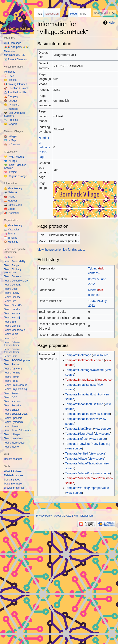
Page (39, 14)
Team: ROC (11, 397)
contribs (93, 273)
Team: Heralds (12, 309)
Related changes (13, 475)
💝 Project (11, 172)
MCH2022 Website (15, 55)
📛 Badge (10, 209)
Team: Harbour (12, 402)
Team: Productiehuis (15, 385)
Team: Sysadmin (13, 422)
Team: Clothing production (12, 271)
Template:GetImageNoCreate (84, 370)
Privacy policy (44, 516)
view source (101, 355)
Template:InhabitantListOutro (84, 404)
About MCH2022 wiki (66, 516)
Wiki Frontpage (13, 43)
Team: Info (10, 322)
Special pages (12, 480)
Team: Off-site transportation (12, 344)
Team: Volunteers (14, 438)
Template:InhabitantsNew (82, 419)
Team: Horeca (12, 314)
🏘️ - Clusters (12, 145)
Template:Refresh (77, 439)
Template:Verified (77, 453)
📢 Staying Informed (15, 84)
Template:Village (76, 459)
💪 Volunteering (13, 188)
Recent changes (13, 459)
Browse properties (14, 488)
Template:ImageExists (80, 380)
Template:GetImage (78, 355)
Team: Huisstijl (12, 318)
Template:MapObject (79, 429)
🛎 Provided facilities (16, 92)
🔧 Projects (11, 120)
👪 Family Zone (13, 205)
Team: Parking (12, 364)
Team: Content (12, 285)
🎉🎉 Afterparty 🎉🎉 (16, 47)
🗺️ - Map (10, 140)
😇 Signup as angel (16, 176)
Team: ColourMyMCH (16, 281)
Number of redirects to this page (44, 147)
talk (102, 268)
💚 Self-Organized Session (15, 166)
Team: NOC (11, 338)
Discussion (52, 14)
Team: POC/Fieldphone (17, 360)
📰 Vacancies (12, 230)
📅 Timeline (11, 238)
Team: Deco (11, 289)
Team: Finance (12, 297)
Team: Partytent (13, 369)
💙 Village (10, 161)
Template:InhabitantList (80, 385)
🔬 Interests (11, 109)
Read (76, 14)
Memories (10, 51)
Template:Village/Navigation (84, 463)
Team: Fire (10, 301)
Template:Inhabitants (79, 414)
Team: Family (11, 293)
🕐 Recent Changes (15, 60)
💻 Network (11, 192)
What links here (13, 471)
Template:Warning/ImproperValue (87, 488)
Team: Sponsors (13, 418)
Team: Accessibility (15, 261)
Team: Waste (11, 447)
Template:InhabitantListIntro (83, 394)
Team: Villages (12, 434)
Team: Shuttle (12, 410)
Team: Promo (11, 393)
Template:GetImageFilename (84, 360)
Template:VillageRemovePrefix (85, 478)
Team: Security (12, 406)
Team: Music (11, 334)
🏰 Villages (11, 101)
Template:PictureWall (79, 434)
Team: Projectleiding (15, 389)
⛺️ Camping (11, 96)
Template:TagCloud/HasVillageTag (88, 444)
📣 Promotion (12, 213)
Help (112, 23)
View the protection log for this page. (61, 250)
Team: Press (11, 381)
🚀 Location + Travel (16, 88)
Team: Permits (12, 373)
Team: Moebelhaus (15, 330)
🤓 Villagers (11, 105)
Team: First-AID (13, 305)
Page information (14, 484)
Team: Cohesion (13, 276)
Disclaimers (87, 516)
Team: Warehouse (14, 443)
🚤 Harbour (11, 201)
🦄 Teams (10, 234)
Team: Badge (11, 265)
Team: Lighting (12, 326)
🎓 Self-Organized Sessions (15, 114)
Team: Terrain (12, 426)
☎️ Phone (10, 197)
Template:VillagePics (79, 473)
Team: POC (11, 356)
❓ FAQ (9, 76)
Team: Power (11, 377)
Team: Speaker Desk (16, 414)
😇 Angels (10, 124)
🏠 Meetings (11, 242)
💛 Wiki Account (14, 157)
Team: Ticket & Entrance (18, 430)
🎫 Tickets (10, 80)
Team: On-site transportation (12, 351)
